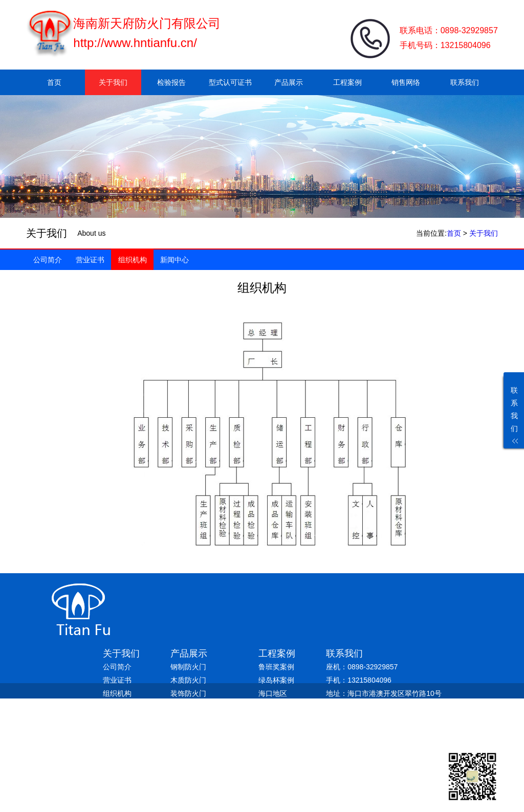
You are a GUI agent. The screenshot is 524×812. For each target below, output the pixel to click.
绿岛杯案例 (276, 680)
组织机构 (133, 260)
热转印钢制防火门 (199, 720)
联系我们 (465, 82)
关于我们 (113, 82)
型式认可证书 (230, 82)
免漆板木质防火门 (199, 707)
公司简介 (48, 260)
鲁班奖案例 (276, 667)
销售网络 (406, 82)
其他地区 (273, 720)
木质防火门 (188, 680)
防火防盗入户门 (195, 733)
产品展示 (289, 82)
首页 (54, 82)
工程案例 (347, 82)
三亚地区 (273, 707)
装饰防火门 (188, 693)
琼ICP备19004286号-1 (219, 748)
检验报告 (171, 82)
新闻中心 (174, 260)
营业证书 (90, 260)
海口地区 (273, 693)
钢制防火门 (188, 667)
